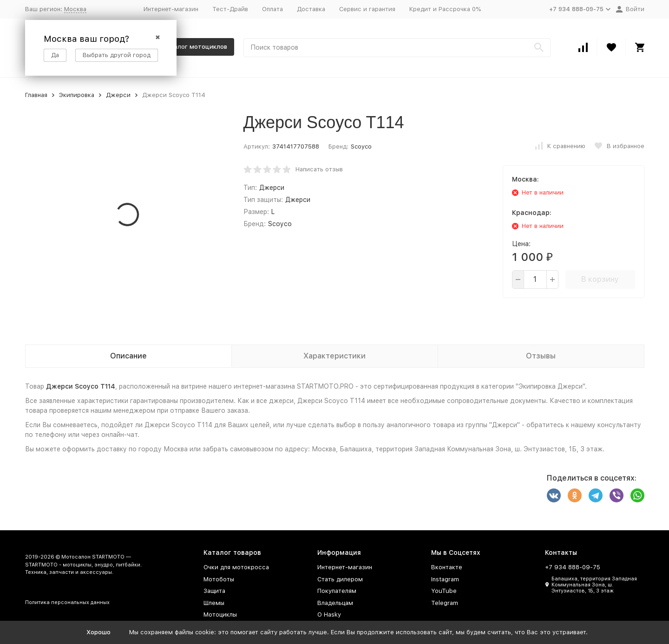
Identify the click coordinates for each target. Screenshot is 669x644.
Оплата (272, 9)
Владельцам (335, 603)
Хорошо (98, 632)
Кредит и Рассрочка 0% (445, 9)
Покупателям (337, 591)
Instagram (445, 579)
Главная (36, 95)
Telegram (445, 603)
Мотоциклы (220, 615)
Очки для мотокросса (236, 567)
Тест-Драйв (230, 9)
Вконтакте (447, 567)
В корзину (600, 279)
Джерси (118, 95)
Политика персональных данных (67, 602)
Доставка (311, 9)
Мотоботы (219, 579)
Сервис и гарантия (367, 9)
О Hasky (329, 615)
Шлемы (214, 603)
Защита (214, 591)
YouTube (444, 591)
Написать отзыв (319, 169)
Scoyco (361, 146)
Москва (75, 9)
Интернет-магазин (171, 9)
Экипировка (77, 95)
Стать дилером (340, 579)
